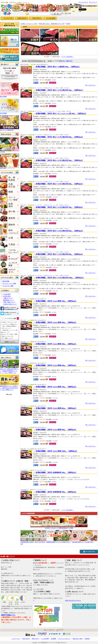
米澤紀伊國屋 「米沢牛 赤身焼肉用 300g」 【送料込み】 (56, 472)
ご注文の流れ (7, 296)
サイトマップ (93, 2)
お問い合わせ (22, 18)
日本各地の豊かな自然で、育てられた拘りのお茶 (33, 542)
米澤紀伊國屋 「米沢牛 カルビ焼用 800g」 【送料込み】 (56, 408)
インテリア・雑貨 (8, 286)
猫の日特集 (6, 281)
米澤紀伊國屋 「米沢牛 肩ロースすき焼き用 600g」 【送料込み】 (59, 184)
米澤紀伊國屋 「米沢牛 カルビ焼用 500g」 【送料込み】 (56, 344)
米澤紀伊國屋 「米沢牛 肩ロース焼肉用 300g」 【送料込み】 (58, 67)
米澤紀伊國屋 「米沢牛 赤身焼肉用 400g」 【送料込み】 (56, 492)
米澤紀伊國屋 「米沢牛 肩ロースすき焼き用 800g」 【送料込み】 (59, 231)
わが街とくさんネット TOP (29, 24)
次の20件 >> (70, 57)
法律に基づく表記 (78, 639)
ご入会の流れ (7, 294)
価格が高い (70, 61)
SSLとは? (9, 394)
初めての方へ (36, 18)
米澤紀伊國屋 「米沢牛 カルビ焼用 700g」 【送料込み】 (56, 387)
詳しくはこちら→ (91, 85)
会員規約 (87, 639)
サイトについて (83, 2)
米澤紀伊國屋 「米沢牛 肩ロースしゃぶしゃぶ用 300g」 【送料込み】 (61, 113)
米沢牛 (68, 24)
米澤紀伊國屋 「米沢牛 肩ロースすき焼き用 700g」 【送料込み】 (59, 207)
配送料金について (9, 300)
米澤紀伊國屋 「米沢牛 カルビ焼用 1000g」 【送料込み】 (57, 451)
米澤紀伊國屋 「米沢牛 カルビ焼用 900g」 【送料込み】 (56, 430)
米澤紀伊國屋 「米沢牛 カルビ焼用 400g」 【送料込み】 (56, 322)
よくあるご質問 (50, 18)
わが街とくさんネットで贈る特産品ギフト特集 (59, 528)
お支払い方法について (10, 304)
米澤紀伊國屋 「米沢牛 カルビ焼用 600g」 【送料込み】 (56, 365)
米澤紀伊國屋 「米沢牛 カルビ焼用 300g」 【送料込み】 (56, 301)
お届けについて (8, 298)
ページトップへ (89, 552)
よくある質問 (45, 639)
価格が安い (62, 61)
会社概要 (53, 639)
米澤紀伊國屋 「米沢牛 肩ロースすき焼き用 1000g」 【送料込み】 (60, 278)
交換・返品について (9, 302)
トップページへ (7, 18)
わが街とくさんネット (6, 9)
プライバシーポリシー (64, 639)
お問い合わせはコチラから (73, 600)
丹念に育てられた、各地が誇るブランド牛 (52, 24)
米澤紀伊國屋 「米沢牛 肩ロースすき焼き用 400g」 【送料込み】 (59, 137)
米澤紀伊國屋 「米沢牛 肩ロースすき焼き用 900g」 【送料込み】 (59, 254)
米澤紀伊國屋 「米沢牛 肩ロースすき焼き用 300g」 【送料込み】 (59, 90)
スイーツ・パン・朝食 (9, 283)
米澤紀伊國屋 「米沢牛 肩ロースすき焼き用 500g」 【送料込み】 (59, 160)
